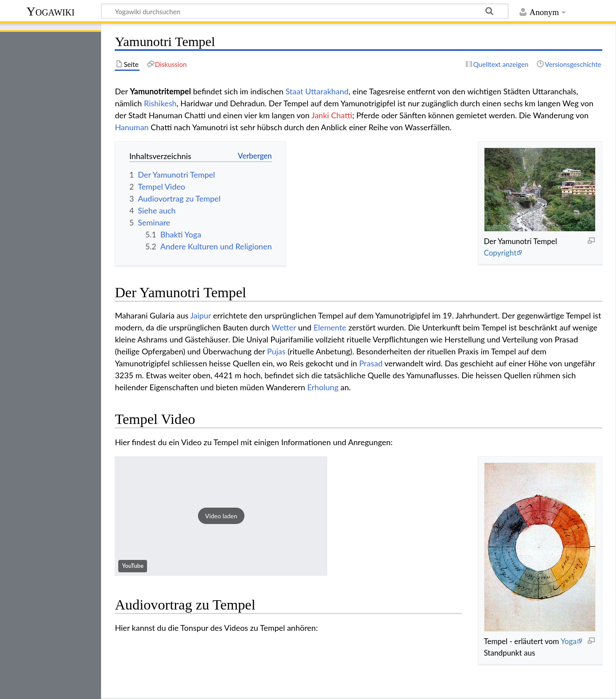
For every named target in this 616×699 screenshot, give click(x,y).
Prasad (371, 363)
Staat (294, 91)
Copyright (500, 253)
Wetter (284, 327)
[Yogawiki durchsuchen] (305, 11)
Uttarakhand (327, 91)
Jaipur (201, 315)
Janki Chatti (332, 115)
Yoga (569, 641)
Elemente (330, 327)
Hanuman (132, 127)
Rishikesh (160, 103)
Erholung (323, 387)
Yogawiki (51, 11)
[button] (221, 516)
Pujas (276, 351)
